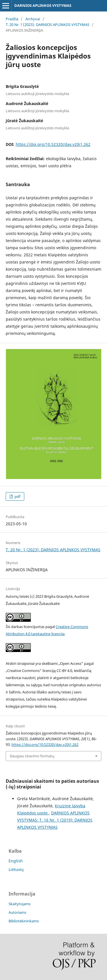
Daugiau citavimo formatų (32, 756)
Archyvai (33, 19)
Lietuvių (16, 869)
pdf (17, 496)
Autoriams (17, 912)
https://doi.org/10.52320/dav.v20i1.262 (53, 144)
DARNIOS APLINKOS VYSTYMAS (43, 5)
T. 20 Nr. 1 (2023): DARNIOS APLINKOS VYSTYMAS (48, 25)
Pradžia (12, 19)
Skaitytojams (20, 904)
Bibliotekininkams (24, 921)
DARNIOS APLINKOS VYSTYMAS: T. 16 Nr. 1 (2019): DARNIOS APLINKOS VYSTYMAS (55, 820)
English (16, 861)
